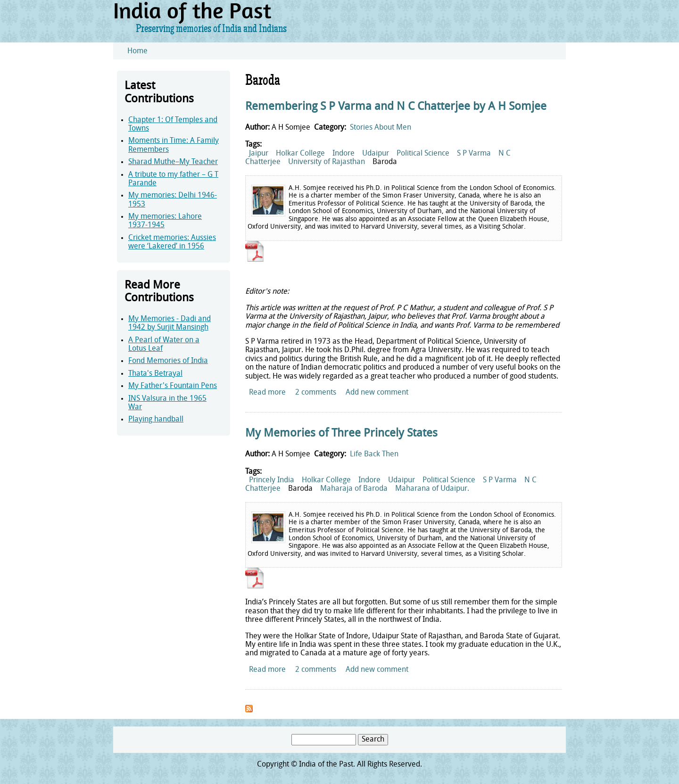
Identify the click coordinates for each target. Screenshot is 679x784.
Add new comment (377, 393)
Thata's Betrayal (155, 374)
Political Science (423, 154)
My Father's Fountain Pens (173, 386)
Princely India (272, 480)
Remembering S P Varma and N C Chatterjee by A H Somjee (396, 107)
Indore (344, 154)
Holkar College (300, 154)
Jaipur (259, 154)
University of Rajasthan (327, 162)
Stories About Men (381, 128)
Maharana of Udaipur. (432, 489)
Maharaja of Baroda (354, 489)
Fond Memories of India (168, 361)
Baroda (385, 162)
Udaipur (376, 154)
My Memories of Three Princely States (341, 434)
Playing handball (156, 420)
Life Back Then (374, 454)
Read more (267, 393)
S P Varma (474, 154)
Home (137, 51)
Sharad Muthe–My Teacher (173, 162)
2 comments (316, 393)
